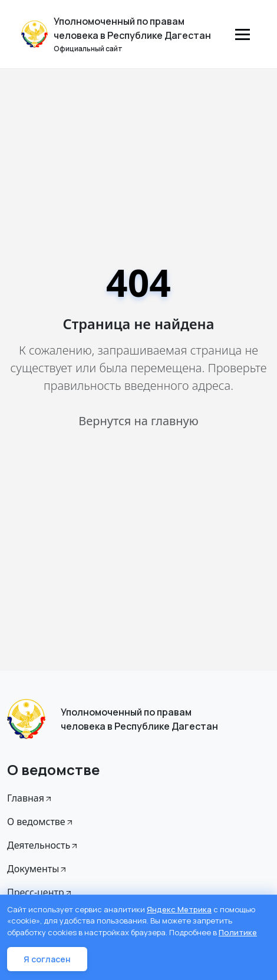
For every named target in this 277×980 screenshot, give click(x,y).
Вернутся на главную (138, 421)
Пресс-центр (40, 892)
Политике (238, 932)
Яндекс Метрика (179, 909)
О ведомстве (41, 822)
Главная (30, 798)
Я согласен (47, 959)
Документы (37, 869)
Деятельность (43, 845)
